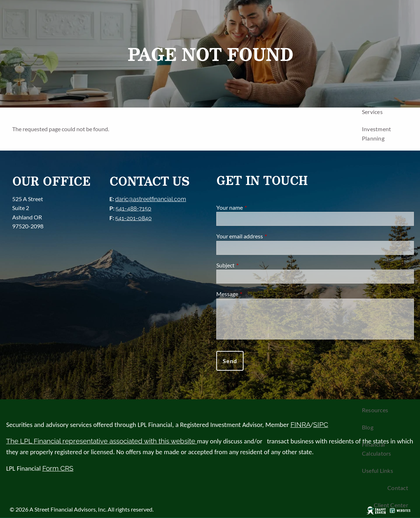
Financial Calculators (377, 449)
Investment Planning (377, 134)
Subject (251, 265)
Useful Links (377, 471)
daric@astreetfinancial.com (151, 199)
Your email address (265, 236)
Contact (398, 488)
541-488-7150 (133, 208)
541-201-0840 (133, 218)
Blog (368, 427)
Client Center (391, 505)
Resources (375, 410)
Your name (255, 207)
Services (372, 112)
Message (253, 294)
